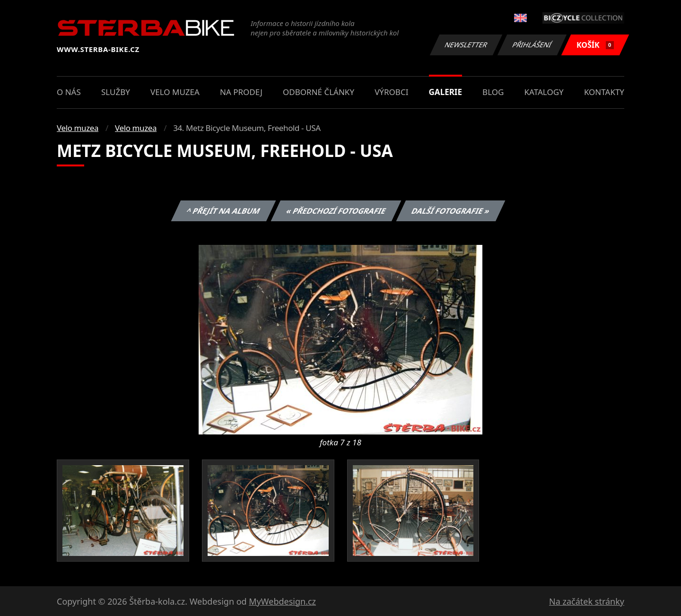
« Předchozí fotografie (336, 211)
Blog (493, 92)
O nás (69, 92)
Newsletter (466, 45)
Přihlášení (532, 45)
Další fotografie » (451, 211)
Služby (116, 92)
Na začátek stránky (587, 601)
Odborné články (319, 92)
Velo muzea (175, 92)
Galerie (445, 92)
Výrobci (391, 92)
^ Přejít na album (223, 211)
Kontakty (604, 92)
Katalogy (544, 92)
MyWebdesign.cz (282, 601)
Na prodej (241, 92)
